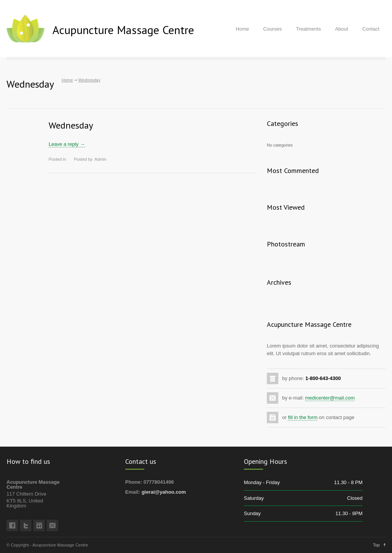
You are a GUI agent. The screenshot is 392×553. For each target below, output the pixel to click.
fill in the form (303, 417)
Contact (371, 29)
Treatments (308, 29)
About (341, 29)
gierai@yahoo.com (164, 492)
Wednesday (71, 125)
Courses (273, 29)
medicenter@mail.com (330, 398)
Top (376, 545)
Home (243, 29)
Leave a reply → (67, 144)
